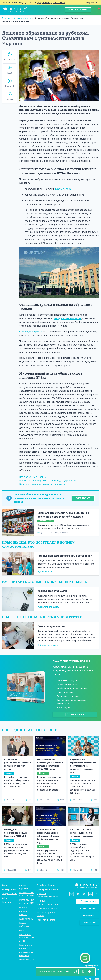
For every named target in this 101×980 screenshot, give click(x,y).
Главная (6, 18)
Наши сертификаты (47, 908)
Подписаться (83, 498)
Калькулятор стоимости (52, 591)
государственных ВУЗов (68, 318)
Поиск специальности (51, 626)
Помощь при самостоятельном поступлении (65, 556)
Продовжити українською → (51, 3)
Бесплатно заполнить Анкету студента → (42, 484)
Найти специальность (48, 645)
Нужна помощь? (88, 909)
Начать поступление (78, 10)
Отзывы (23, 907)
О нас (22, 930)
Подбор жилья (26, 960)
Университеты (9, 889)
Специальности (10, 894)
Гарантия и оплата (46, 920)
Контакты (7, 902)
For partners (89, 916)
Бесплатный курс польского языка (27, 938)
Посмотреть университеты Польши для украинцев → (49, 481)
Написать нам (89, 923)
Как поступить (26, 919)
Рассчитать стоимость (48, 607)
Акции (5, 885)
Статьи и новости (23, 18)
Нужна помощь (45, 572)
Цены (5, 898)
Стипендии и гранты (31, 332)
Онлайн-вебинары (46, 885)
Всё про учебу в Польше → (34, 477)
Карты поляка (63, 189)
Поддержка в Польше (48, 889)
